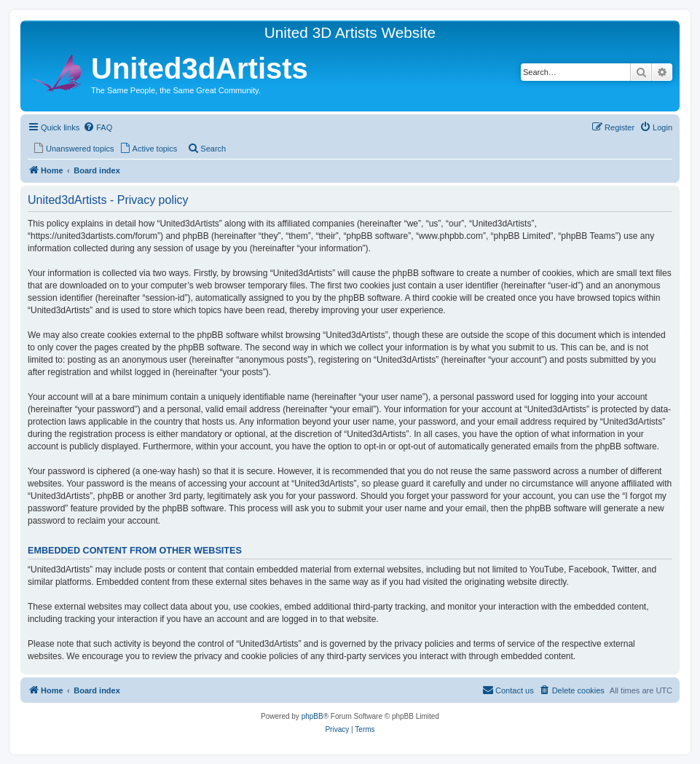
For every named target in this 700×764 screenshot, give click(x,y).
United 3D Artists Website (350, 32)
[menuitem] (98, 127)
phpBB (312, 716)
